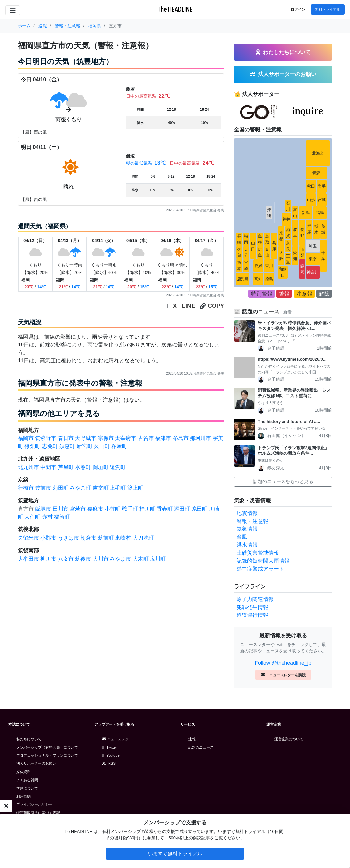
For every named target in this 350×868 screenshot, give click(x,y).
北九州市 (28, 467)
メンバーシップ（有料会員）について (47, 747)
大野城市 (86, 438)
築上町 (135, 488)
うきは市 (68, 538)
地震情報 (247, 513)
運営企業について (289, 739)
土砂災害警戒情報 (258, 553)
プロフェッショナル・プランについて (47, 755)
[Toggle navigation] (13, 10)
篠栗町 (32, 446)
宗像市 (106, 438)
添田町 (182, 509)
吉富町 (101, 488)
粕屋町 (119, 446)
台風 (242, 537)
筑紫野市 (46, 438)
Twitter (110, 747)
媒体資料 (23, 772)
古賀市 (146, 438)
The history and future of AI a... (289, 421)
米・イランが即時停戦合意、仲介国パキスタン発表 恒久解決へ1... (294, 326)
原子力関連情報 (255, 599)
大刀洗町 (143, 538)
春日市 (66, 438)
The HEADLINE (175, 9)
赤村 (47, 517)
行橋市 (26, 488)
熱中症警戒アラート (260, 569)
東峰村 (123, 538)
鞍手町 (130, 509)
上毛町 (118, 488)
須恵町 (67, 446)
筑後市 (83, 559)
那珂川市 (200, 438)
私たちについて (29, 739)
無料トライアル (328, 9)
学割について (27, 788)
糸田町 (199, 509)
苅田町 (61, 488)
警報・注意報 (252, 521)
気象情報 (247, 529)
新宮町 (85, 446)
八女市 (66, 559)
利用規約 (23, 796)
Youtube (111, 755)
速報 (192, 739)
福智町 (62, 517)
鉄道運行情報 (252, 615)
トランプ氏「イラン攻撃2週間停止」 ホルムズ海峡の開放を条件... (295, 451)
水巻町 (83, 467)
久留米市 (28, 538)
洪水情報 (247, 545)
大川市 (101, 559)
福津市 (163, 438)
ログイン (298, 9)
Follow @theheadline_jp (283, 663)
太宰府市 (126, 438)
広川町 (158, 559)
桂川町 (147, 509)
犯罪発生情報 (252, 607)
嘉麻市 (95, 509)
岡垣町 (101, 467)
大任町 (32, 517)
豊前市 (43, 488)
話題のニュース (201, 747)
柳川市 (48, 559)
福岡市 (26, 438)
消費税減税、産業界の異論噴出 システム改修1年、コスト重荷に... (294, 393)
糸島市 (181, 438)
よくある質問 (27, 780)
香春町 (165, 509)
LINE (189, 306)
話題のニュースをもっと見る (283, 481)
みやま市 (120, 559)
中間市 (48, 467)
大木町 (141, 559)
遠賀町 (118, 467)
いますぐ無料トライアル (175, 854)
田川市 (61, 509)
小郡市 (48, 538)
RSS (109, 763)
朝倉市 (88, 538)
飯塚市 (43, 509)
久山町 (102, 446)
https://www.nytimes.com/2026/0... (292, 359)
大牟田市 (28, 559)
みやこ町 (80, 488)
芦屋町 (66, 467)
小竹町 (112, 509)
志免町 (50, 446)
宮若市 (78, 509)
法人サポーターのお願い (36, 763)
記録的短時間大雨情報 (263, 561)
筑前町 (106, 538)
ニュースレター (117, 739)
